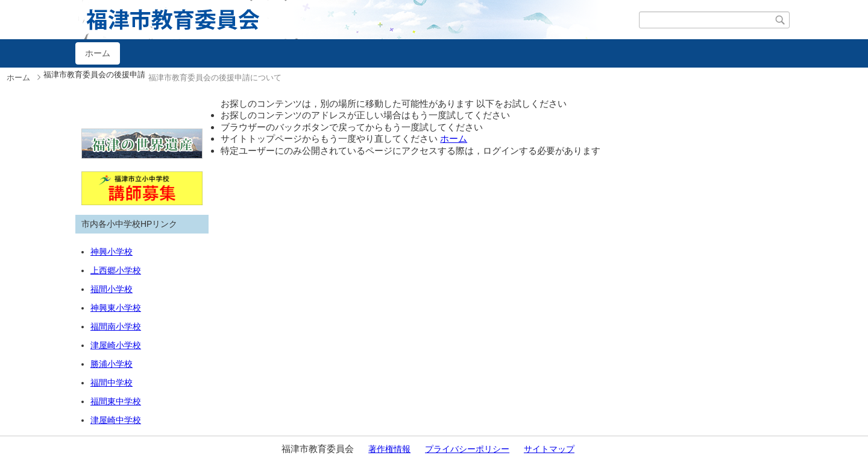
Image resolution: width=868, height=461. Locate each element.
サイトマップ (549, 449)
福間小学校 (112, 289)
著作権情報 (389, 449)
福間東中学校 (116, 401)
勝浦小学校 (112, 364)
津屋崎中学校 (116, 420)
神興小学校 (112, 252)
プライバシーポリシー (467, 449)
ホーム (98, 53)
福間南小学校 (116, 326)
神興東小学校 (116, 308)
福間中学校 (112, 383)
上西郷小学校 (116, 270)
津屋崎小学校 (116, 345)
